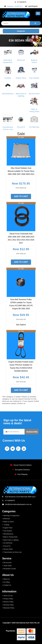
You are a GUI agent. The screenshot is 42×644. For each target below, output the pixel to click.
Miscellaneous (8, 94)
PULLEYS (21, 127)
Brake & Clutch (9, 522)
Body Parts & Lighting (11, 540)
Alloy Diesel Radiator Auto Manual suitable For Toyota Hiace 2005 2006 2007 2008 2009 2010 (21, 171)
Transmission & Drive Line (12, 552)
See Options (21, 325)
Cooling (8, 78)
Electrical (21, 60)
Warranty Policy (9, 608)
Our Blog (6, 582)
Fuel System (34, 78)
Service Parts (34, 94)
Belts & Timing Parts (10, 537)
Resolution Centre (10, 569)
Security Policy (9, 605)
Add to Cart (21, 196)
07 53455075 (21, 2)
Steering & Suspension (11, 516)
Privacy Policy (8, 599)
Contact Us (7, 585)
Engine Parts (21, 78)
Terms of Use (8, 596)
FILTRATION (34, 127)
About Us (7, 579)
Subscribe (32, 432)
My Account (7, 563)
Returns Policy (8, 602)
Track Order (8, 566)
